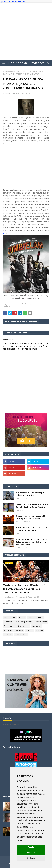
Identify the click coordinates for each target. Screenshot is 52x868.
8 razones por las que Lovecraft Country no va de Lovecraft (30, 517)
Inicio (5, 72)
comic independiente (24, 622)
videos (40, 304)
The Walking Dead (28, 304)
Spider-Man (9, 626)
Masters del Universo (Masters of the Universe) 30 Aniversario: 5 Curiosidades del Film (24, 589)
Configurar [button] (31, 858)
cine (6, 618)
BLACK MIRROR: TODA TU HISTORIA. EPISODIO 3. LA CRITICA (32, 529)
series (11, 304)
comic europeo (21, 635)
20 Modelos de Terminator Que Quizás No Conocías (30, 494)
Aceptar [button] (31, 847)
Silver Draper (10, 94)
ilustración (37, 626)
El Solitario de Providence (26, 63)
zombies (12, 72)
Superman (8, 622)
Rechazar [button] (31, 853)
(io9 (4, 233)
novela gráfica (41, 622)
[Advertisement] (26, 31)
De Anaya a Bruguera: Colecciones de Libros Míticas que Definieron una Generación (31, 542)
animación (8, 630)
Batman (22, 618)
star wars (19, 630)
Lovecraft (8, 635)
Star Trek (40, 630)
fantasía (40, 618)
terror (17, 304)
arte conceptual (23, 626)
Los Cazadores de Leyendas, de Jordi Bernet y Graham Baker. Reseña (32, 506)
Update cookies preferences (13, 1)
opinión (30, 630)
